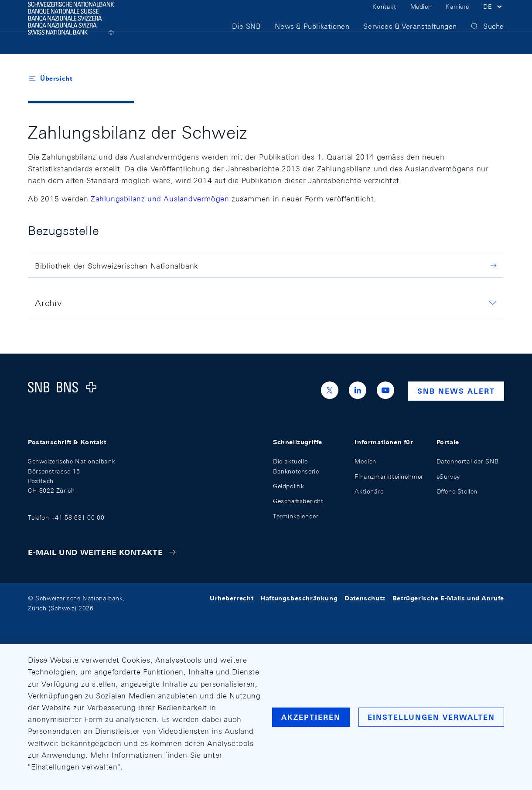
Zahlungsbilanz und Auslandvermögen (160, 199)
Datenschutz (365, 598)
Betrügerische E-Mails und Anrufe (448, 598)
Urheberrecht (232, 598)
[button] (494, 17)
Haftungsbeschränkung (299, 598)
